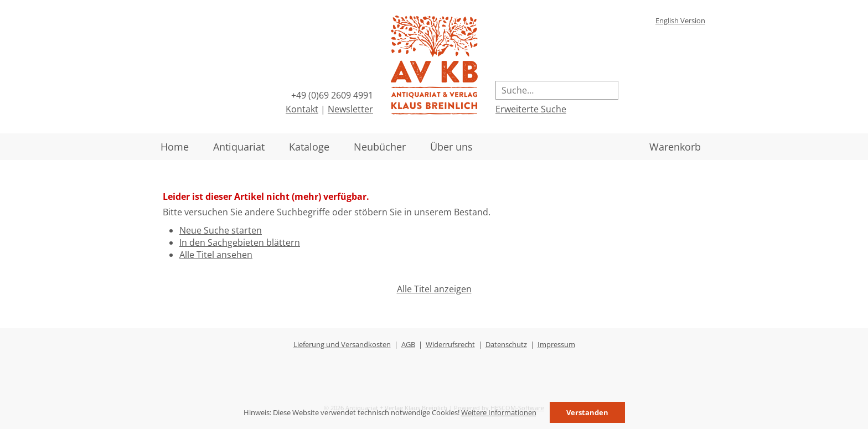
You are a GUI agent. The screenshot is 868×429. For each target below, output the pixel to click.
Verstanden (587, 412)
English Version (680, 20)
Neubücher (380, 147)
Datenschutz (506, 344)
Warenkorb (675, 147)
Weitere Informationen (499, 412)
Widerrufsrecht (450, 344)
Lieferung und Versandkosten (342, 344)
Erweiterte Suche (531, 109)
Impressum (556, 344)
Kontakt (302, 109)
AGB (408, 344)
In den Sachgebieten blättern (240, 242)
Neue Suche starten (221, 230)
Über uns (451, 147)
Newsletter (350, 109)
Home (175, 147)
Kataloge (309, 147)
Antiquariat (239, 147)
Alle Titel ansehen (216, 255)
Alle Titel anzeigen (434, 289)
